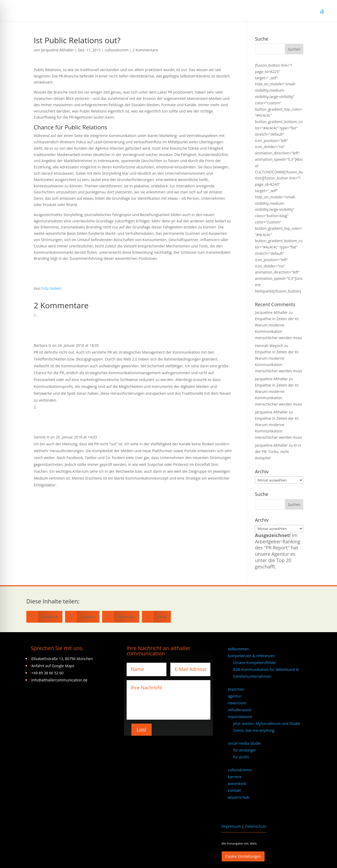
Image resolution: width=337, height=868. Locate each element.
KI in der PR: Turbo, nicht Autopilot (278, 452)
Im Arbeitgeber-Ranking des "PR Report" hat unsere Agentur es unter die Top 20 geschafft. (277, 551)
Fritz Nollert (51, 288)
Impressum (231, 826)
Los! (142, 730)
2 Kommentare (145, 50)
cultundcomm (117, 50)
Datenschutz (256, 826)
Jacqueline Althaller (58, 50)
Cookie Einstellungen (243, 856)
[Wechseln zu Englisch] (269, 811)
